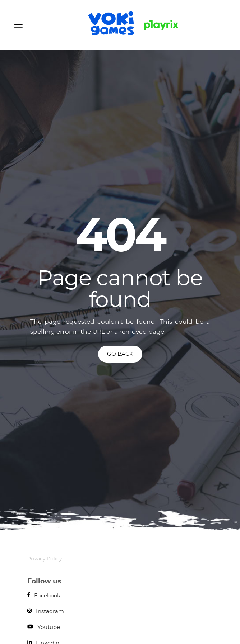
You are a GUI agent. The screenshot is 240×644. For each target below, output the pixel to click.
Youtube (44, 627)
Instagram (46, 612)
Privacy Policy (45, 559)
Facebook (44, 596)
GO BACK (120, 354)
